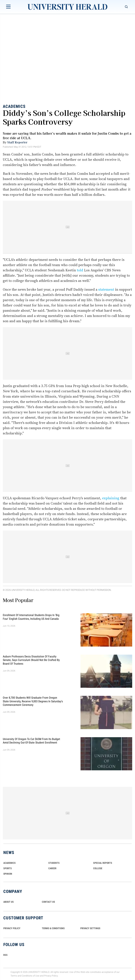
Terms (14, 976)
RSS (5, 955)
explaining (111, 498)
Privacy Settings (90, 928)
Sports (8, 868)
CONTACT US (48, 902)
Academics (14, 106)
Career (52, 868)
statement (106, 289)
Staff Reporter (17, 142)
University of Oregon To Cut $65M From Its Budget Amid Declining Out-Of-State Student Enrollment (31, 741)
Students (54, 863)
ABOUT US (9, 902)
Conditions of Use (31, 976)
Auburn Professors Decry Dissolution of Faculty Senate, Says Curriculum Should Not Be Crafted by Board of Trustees (31, 660)
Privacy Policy (51, 976)
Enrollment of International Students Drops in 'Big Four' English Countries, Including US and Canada (31, 617)
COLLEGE (98, 868)
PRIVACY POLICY (12, 928)
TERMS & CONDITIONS (53, 928)
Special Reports (103, 863)
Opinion (8, 874)
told (80, 270)
